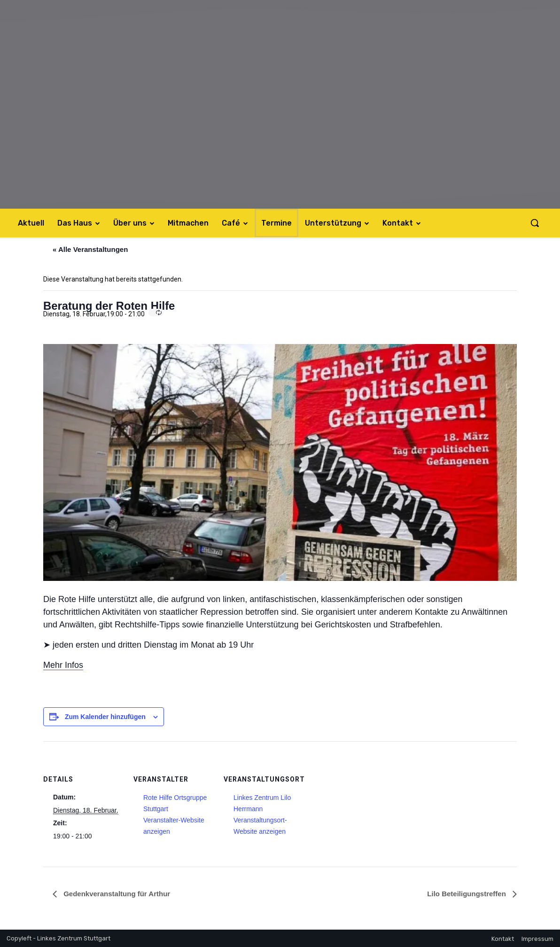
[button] (535, 223)
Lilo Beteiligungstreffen (467, 894)
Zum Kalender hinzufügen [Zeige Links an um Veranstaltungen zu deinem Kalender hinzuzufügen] (105, 717)
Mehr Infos (63, 665)
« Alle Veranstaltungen (90, 249)
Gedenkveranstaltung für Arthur (116, 894)
